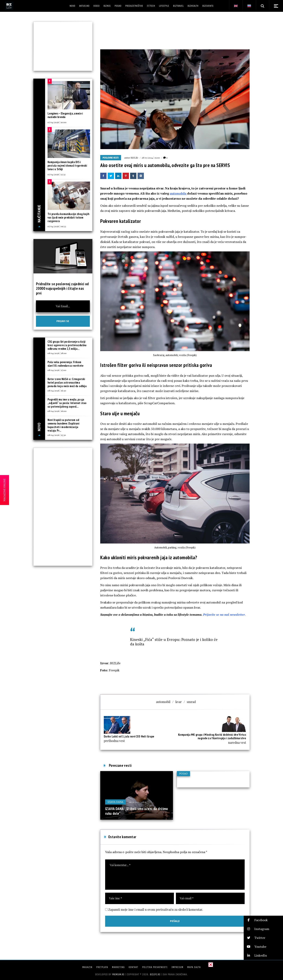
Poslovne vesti (111, 158)
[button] (263, 920)
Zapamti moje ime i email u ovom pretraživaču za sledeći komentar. (156, 909)
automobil (163, 702)
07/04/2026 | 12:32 (57, 174)
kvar (179, 702)
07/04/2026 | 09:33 (57, 226)
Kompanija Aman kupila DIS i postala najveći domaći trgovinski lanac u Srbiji (67, 166)
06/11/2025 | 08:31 (138, 802)
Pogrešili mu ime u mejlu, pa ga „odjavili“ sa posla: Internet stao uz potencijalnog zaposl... (67, 403)
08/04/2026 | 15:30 (57, 435)
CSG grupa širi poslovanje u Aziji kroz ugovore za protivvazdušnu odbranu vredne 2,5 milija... (67, 345)
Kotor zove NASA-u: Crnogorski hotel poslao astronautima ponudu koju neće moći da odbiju (67, 382)
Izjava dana (115, 802)
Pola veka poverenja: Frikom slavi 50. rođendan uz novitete (66, 364)
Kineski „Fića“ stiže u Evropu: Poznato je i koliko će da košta (174, 642)
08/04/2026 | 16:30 (57, 390)
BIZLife (134, 158)
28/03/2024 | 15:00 (151, 158)
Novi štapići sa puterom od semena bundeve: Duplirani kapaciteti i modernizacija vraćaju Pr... (63, 425)
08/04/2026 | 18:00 (57, 353)
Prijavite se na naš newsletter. (224, 615)
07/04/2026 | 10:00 (57, 122)
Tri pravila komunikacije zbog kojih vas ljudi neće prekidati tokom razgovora (68, 217)
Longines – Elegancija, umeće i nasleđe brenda (65, 115)
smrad (191, 702)
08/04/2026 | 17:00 (57, 370)
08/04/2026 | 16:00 (57, 411)
